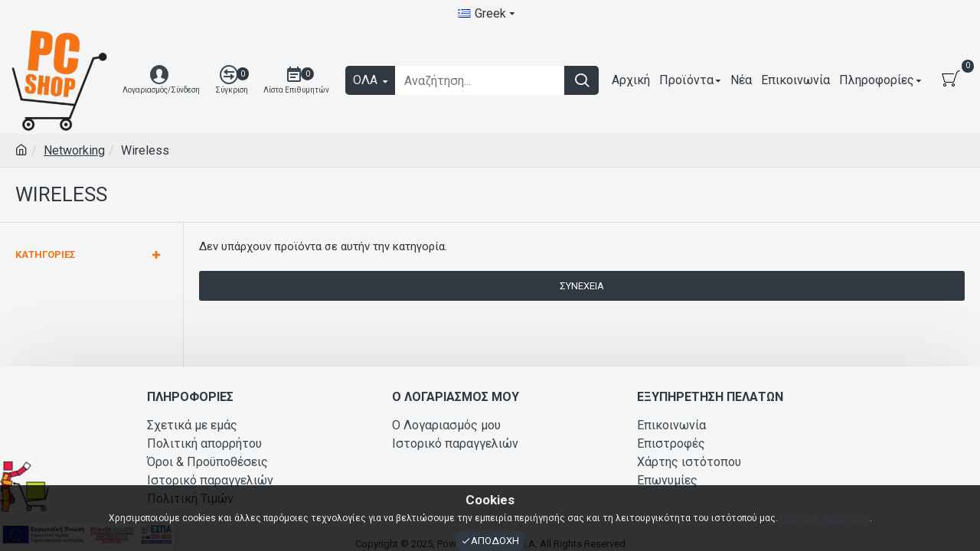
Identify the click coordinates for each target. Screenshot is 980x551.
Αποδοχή (495, 541)
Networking (74, 150)
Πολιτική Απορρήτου (825, 518)
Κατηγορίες (46, 254)
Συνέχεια (582, 286)
